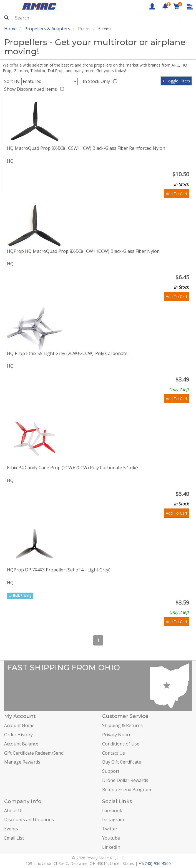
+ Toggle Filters (176, 81)
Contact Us (114, 753)
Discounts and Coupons (29, 820)
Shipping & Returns (122, 725)
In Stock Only (97, 81)
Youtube (111, 838)
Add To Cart (177, 194)
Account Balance (21, 744)
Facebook (112, 811)
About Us (14, 811)
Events (11, 829)
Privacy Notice (117, 735)
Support (111, 771)
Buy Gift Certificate (122, 762)
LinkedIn (111, 847)
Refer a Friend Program (127, 789)
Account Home (19, 725)
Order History (18, 735)
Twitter (110, 829)
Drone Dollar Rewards (125, 780)
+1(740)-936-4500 (155, 863)
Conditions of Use (121, 744)
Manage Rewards (22, 762)
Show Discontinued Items (32, 89)
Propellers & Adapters (47, 29)
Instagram (113, 820)
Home (10, 29)
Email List (14, 838)
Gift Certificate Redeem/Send (34, 753)
